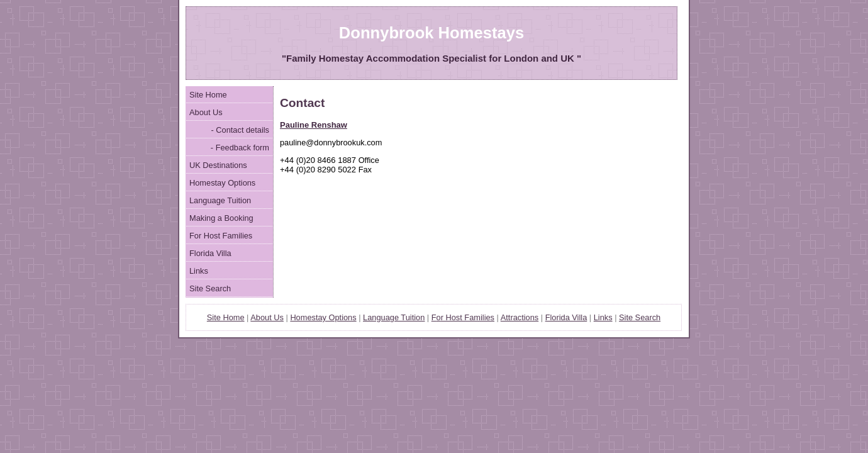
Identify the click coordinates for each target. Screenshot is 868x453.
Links (199, 271)
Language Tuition (220, 200)
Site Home (208, 95)
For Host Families (221, 236)
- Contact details (239, 130)
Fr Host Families (463, 317)
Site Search (210, 288)
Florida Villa (210, 253)
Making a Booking (221, 218)
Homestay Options (222, 183)
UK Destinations (218, 165)
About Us (206, 112)
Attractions (520, 317)
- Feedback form (239, 148)
